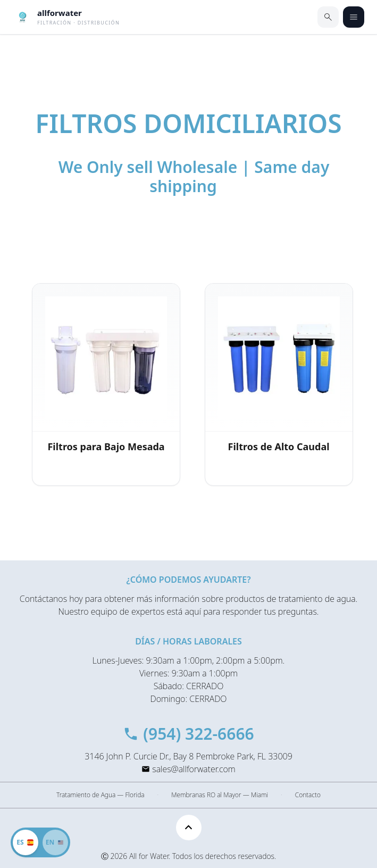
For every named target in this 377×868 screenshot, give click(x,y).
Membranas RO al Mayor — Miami (220, 795)
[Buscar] (328, 17)
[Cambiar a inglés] (40, 842)
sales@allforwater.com (194, 769)
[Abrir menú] (354, 17)
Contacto (308, 795)
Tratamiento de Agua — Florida (100, 795)
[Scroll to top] (189, 828)
